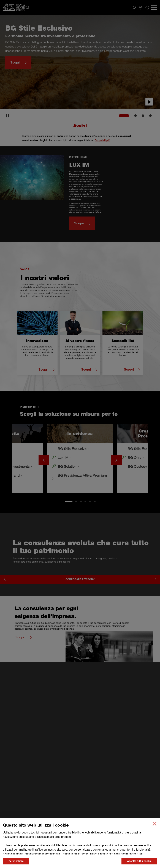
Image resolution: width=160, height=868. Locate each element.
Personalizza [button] (16, 861)
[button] (154, 824)
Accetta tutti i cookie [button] (139, 861)
